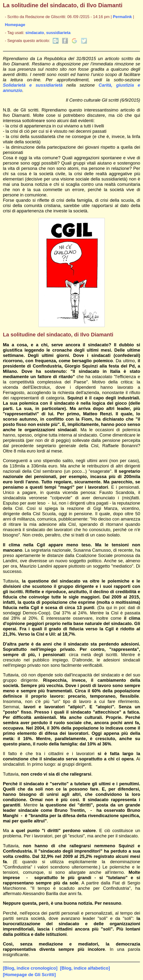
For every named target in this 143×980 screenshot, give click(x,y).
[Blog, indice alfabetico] (85, 968)
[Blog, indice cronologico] (30, 968)
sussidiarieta (58, 33)
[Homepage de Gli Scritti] (29, 975)
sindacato (35, 33)
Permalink (122, 17)
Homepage (15, 25)
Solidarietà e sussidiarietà (35, 85)
